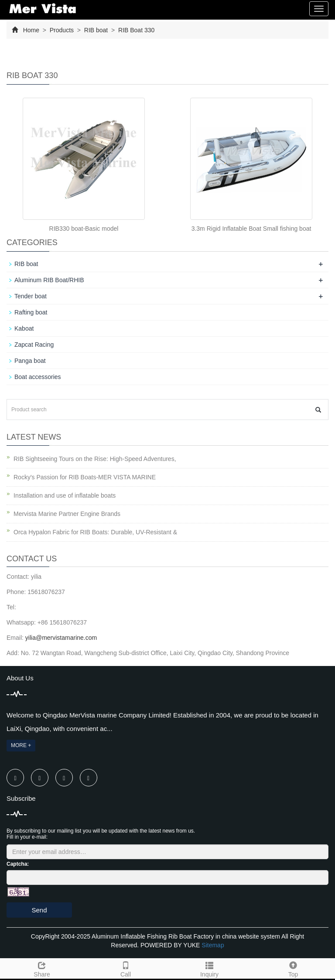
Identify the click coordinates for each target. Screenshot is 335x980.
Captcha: (18, 864)
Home (31, 30)
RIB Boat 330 (135, 30)
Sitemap (213, 945)
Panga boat (30, 361)
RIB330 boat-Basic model (84, 229)
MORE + (21, 745)
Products (62, 30)
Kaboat (24, 328)
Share (42, 968)
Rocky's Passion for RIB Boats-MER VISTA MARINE (85, 477)
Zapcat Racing (34, 345)
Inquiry (209, 968)
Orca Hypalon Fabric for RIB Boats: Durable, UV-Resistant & (95, 532)
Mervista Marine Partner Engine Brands (67, 514)
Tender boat (31, 296)
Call (126, 968)
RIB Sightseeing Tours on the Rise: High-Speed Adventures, (95, 459)
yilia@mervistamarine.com (61, 638)
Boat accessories (38, 377)
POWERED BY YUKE (171, 945)
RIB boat (96, 30)
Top (293, 968)
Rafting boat (31, 312)
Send (39, 910)
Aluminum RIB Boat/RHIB (49, 280)
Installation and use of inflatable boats (65, 495)
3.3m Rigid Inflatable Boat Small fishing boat (251, 229)
